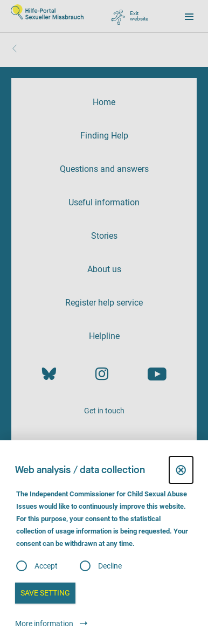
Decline (110, 566)
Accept (46, 566)
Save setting (45, 593)
